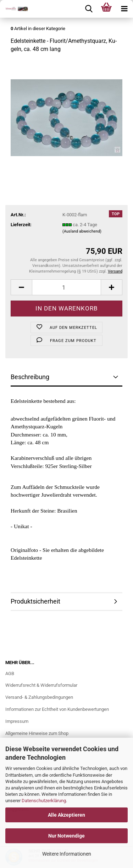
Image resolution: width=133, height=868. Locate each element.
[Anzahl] (66, 287)
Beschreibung (30, 377)
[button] (21, 287)
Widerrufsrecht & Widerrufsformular (41, 685)
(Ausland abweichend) (82, 231)
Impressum (17, 721)
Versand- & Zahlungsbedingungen (39, 697)
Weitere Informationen (67, 854)
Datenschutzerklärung (44, 801)
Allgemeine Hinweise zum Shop (37, 733)
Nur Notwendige (66, 836)
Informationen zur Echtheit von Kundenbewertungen (57, 709)
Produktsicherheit (35, 601)
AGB (10, 673)
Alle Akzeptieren (66, 815)
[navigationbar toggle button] (124, 9)
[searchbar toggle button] (89, 9)
